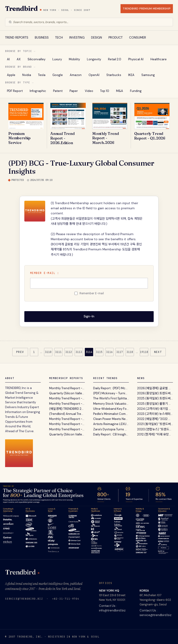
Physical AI (136, 59)
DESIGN (97, 38)
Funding (136, 91)
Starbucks (114, 75)
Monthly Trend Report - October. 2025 (67, 429)
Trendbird (21, 9)
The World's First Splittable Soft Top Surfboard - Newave (111, 398)
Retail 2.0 (115, 59)
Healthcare (159, 59)
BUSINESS (42, 38)
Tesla (42, 75)
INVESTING (77, 38)
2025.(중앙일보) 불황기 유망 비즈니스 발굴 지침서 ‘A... (155, 403)
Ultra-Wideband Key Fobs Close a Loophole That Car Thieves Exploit (111, 409)
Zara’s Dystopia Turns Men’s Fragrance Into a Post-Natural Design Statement (111, 429)
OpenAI (94, 75)
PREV (20, 352)
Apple (11, 75)
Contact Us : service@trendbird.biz (156, 613)
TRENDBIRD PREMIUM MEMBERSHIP (147, 9)
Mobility (74, 59)
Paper (74, 91)
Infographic (38, 91)
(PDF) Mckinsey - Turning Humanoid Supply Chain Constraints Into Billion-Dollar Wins (111, 393)
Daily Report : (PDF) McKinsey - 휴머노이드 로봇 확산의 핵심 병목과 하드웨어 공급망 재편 (111, 388)
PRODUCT (116, 38)
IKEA (131, 75)
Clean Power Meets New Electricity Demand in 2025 (111, 419)
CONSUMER (138, 38)
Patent (58, 91)
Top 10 (105, 91)
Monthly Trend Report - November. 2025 (67, 424)
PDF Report (15, 91)
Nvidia (27, 75)
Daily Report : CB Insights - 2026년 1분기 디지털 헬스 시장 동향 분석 (111, 434)
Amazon (76, 75)
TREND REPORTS (17, 38)
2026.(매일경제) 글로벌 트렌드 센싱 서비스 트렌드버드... (155, 388)
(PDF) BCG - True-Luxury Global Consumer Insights (81, 167)
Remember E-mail (92, 293)
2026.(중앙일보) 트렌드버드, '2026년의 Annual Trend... (155, 393)
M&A (120, 91)
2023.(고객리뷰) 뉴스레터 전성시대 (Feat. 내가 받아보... (155, 414)
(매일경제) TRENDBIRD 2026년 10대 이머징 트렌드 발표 (67, 409)
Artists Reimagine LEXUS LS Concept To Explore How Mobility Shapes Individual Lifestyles (111, 424)
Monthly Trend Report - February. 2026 (67, 403)
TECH (59, 38)
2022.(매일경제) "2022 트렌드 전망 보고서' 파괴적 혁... (155, 419)
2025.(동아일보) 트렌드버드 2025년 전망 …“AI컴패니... (155, 398)
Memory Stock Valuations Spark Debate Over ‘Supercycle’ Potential (111, 403)
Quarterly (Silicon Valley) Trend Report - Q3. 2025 (67, 434)
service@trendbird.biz (24, 599)
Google (58, 75)
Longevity (94, 59)
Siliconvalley (37, 59)
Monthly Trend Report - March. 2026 (67, 398)
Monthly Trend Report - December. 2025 (67, 419)
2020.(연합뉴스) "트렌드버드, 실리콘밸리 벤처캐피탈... (155, 429)
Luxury (57, 59)
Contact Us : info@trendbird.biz (112, 608)
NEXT (158, 352)
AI (8, 59)
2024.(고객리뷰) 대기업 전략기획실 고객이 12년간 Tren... (155, 409)
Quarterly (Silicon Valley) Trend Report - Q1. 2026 (67, 393)
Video (89, 91)
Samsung (148, 75)
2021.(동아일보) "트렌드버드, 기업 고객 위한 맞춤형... (155, 424)
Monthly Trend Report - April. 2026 (67, 388)
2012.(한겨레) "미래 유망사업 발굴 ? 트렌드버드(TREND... (155, 434)
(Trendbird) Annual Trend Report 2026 (67, 414)
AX (19, 59)
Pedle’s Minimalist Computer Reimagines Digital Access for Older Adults (111, 414)
